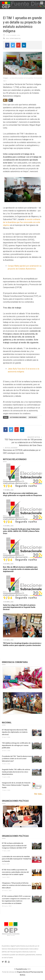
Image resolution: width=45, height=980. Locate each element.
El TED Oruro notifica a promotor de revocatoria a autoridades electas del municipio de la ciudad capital (15, 872)
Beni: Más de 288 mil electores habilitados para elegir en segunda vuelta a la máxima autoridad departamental (20, 569)
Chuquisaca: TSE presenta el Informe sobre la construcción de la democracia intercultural (16, 885)
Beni (7, 39)
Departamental (15, 39)
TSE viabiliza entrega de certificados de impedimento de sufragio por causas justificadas (16, 745)
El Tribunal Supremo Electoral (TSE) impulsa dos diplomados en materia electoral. (15, 732)
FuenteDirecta (21, 969)
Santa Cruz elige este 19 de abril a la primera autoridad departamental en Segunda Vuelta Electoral (19, 607)
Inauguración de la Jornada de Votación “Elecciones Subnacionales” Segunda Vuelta (16, 785)
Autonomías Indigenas (18, 417)
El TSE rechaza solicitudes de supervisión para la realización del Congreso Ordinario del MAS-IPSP (14, 846)
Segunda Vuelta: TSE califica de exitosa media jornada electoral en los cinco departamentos (16, 772)
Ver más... (39, 794)
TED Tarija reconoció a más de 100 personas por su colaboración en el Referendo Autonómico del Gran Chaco (23, 442)
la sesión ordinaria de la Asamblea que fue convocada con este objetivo (22, 222)
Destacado (33, 417)
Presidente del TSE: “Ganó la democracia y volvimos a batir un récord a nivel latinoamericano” (17, 759)
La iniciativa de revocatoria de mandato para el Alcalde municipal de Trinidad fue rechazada (17, 859)
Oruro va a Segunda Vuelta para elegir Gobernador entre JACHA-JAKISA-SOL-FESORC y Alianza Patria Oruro (21, 531)
